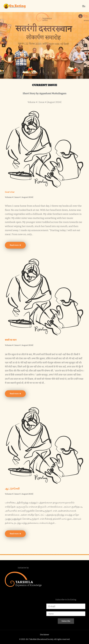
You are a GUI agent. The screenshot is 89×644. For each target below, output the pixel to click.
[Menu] (84, 6)
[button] (4, 45)
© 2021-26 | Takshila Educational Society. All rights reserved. (45, 639)
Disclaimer (45, 635)
